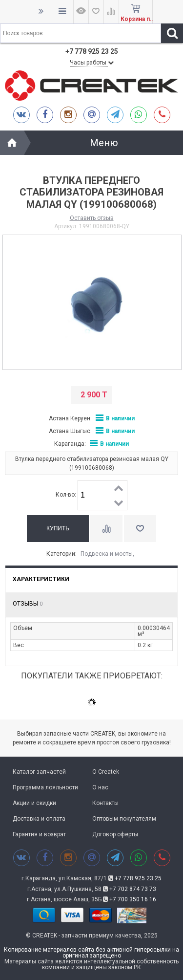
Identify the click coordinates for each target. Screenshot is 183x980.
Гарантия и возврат (39, 834)
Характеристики (41, 579)
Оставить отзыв (92, 218)
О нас (100, 787)
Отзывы (28, 604)
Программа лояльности (45, 787)
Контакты (105, 803)
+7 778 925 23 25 (138, 878)
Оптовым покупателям (124, 819)
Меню (104, 143)
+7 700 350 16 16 (133, 899)
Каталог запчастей (39, 772)
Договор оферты (115, 834)
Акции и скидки (34, 803)
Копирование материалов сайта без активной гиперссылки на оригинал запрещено (91, 953)
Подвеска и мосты (107, 554)
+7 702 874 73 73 (133, 889)
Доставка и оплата (39, 819)
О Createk (106, 772)
